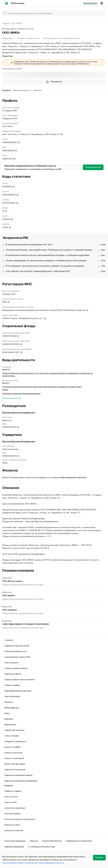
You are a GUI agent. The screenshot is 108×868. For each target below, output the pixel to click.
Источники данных (13, 813)
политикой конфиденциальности (48, 863)
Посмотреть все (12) (12, 398)
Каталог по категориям (14, 758)
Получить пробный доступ (16, 651)
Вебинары (9, 719)
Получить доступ (93, 167)
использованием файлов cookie (17, 863)
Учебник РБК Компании (14, 730)
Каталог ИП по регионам (15, 769)
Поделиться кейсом (13, 674)
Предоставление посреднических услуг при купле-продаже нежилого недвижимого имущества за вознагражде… (48, 374)
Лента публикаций (12, 696)
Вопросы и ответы (12, 825)
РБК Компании (18, 3)
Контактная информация (15, 841)
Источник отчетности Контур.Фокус (20, 819)
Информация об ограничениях (79, 841)
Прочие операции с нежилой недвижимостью (61, 38)
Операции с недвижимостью (28, 38)
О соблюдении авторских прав (41, 846)
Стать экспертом (11, 662)
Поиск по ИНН (10, 802)
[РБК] (6, 3)
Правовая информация (14, 846)
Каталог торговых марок (15, 764)
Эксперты (9, 702)
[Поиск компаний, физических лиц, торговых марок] (54, 13)
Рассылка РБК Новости (52, 841)
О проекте (9, 640)
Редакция (34, 841)
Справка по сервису (13, 791)
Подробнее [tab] (8, 56)
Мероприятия (10, 724)
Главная (6, 23)
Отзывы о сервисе (12, 685)
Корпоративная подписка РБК (17, 657)
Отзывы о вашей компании (16, 668)
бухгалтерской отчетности (74, 478)
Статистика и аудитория (15, 808)
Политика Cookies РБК (14, 830)
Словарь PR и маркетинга (15, 741)
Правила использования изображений (21, 780)
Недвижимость (8, 38)
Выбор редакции (12, 707)
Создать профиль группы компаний (20, 679)
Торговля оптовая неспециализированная (21, 393)
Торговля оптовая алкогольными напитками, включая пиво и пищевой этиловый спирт (42, 386)
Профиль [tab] (7, 90)
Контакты (9, 786)
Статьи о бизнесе (12, 735)
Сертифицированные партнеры (18, 690)
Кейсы (7, 713)
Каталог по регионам (13, 752)
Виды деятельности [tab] (22, 90)
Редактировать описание (12, 68)
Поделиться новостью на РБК (17, 645)
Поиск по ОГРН (11, 796)
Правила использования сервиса (18, 775)
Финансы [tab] (37, 90)
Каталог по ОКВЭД (12, 747)
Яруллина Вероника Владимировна (19, 413)
